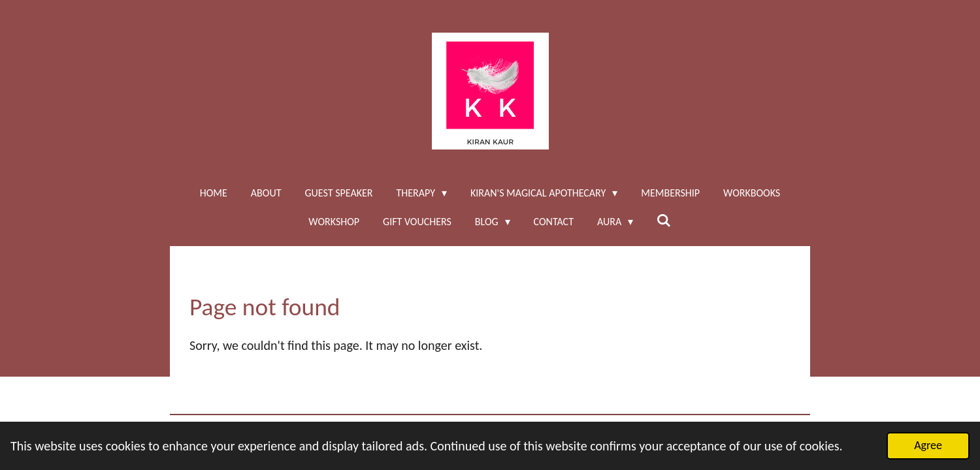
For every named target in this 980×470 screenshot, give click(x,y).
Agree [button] (928, 445)
